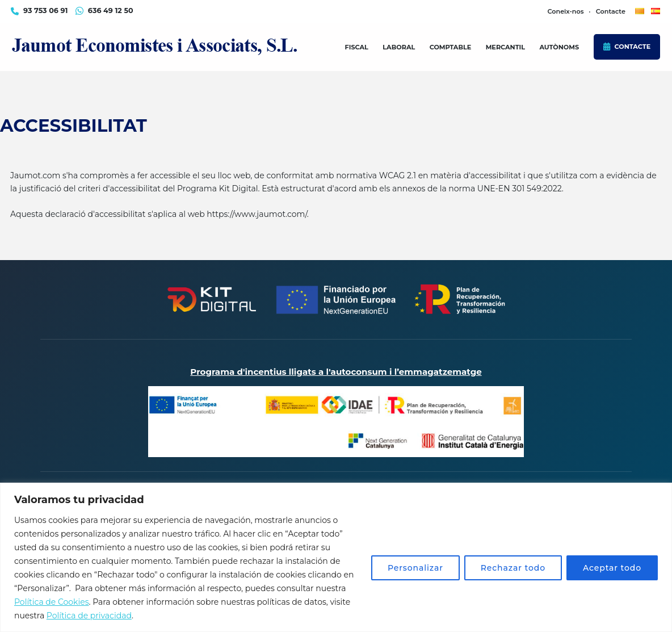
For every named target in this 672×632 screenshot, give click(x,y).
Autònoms (559, 47)
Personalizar (415, 568)
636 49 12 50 (111, 11)
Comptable (451, 47)
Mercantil (505, 47)
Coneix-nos (565, 11)
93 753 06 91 (45, 11)
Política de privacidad (89, 616)
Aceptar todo (612, 568)
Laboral (399, 47)
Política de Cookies (52, 602)
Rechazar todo (513, 568)
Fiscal (357, 47)
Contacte (633, 47)
